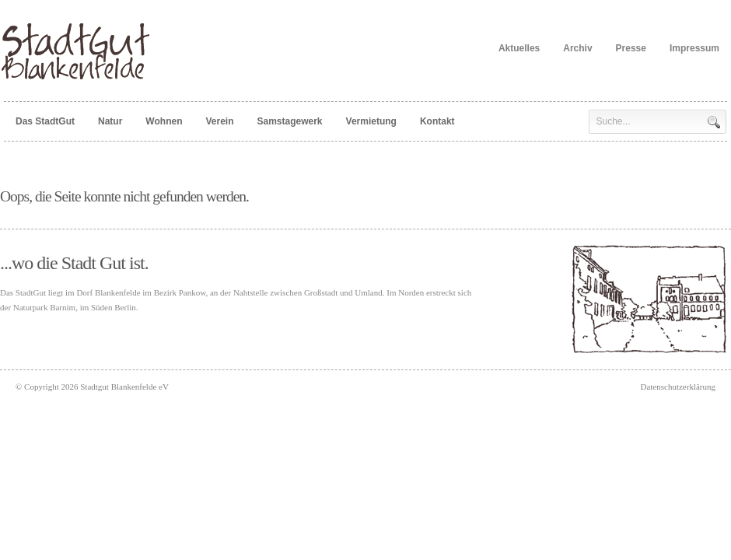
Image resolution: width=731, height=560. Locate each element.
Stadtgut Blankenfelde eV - (80, 51)
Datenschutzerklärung (678, 387)
